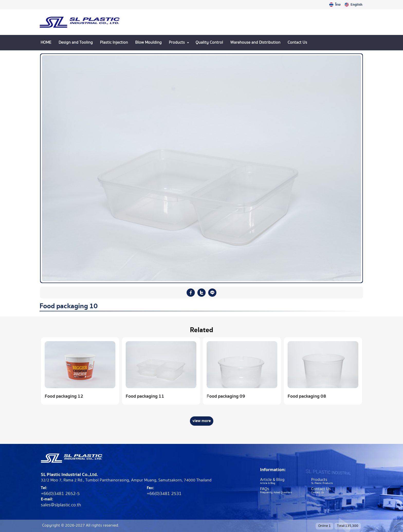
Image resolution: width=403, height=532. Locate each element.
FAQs (265, 489)
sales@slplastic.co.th (61, 505)
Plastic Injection (114, 43)
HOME (46, 43)
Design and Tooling (76, 43)
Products (177, 43)
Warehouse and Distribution (255, 43)
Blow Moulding (148, 43)
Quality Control (209, 43)
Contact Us (297, 43)
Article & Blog (272, 480)
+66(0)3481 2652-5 (60, 494)
